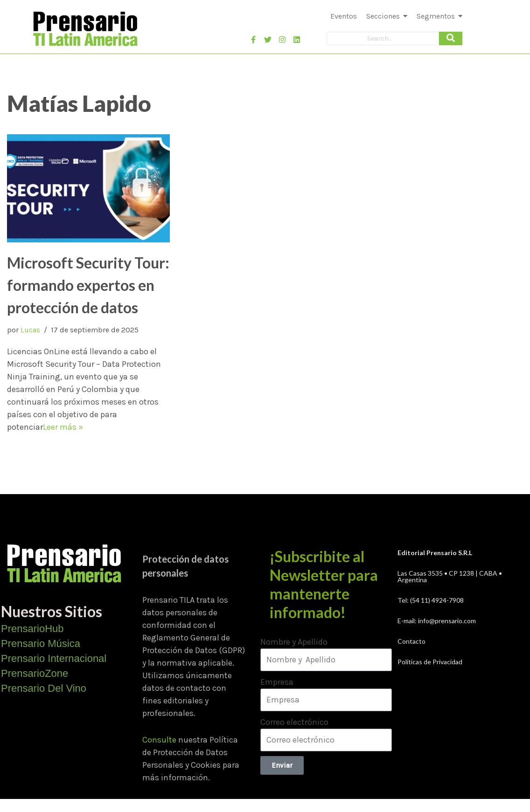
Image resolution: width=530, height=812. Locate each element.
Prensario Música (41, 643)
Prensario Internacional (54, 658)
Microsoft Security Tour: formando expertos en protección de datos (88, 285)
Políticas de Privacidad (430, 662)
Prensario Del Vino (44, 688)
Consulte (159, 740)
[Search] (383, 38)
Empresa (277, 682)
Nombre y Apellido (294, 642)
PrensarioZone (35, 673)
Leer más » (63, 427)
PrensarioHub (32, 629)
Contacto (411, 641)
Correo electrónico (294, 722)
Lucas (30, 330)
